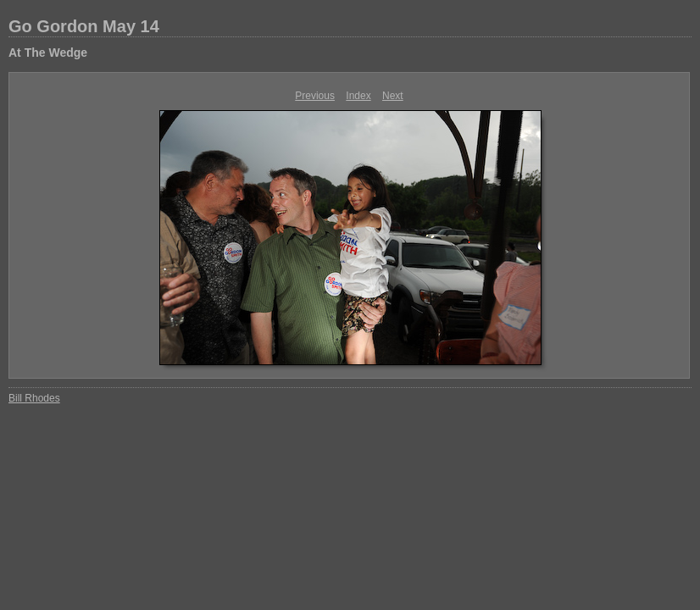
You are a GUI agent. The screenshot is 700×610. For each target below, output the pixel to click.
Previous (315, 96)
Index (358, 96)
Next (393, 96)
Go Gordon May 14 (84, 26)
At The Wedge (48, 53)
